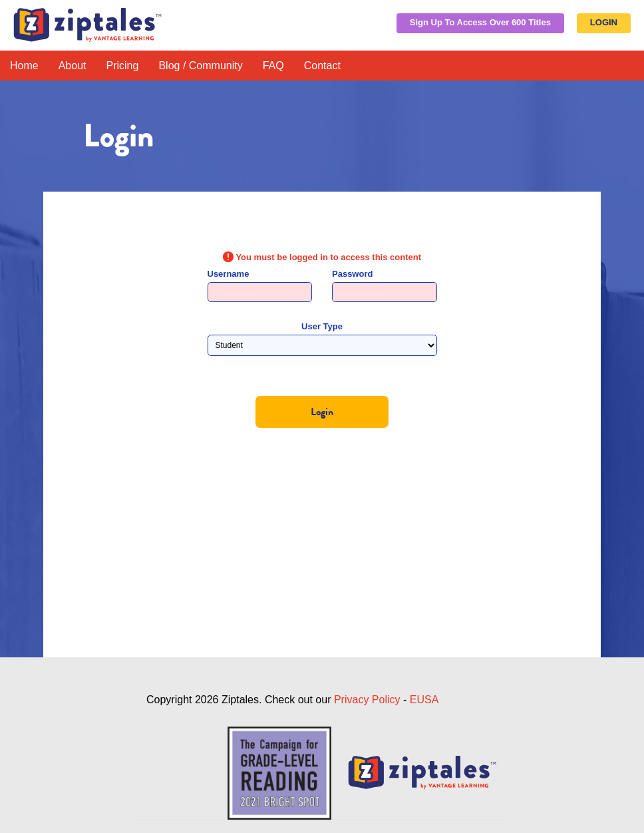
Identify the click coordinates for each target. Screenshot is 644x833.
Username (229, 274)
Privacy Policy (367, 700)
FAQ (273, 66)
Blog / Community (200, 66)
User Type (322, 326)
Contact (322, 66)
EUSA (424, 700)
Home (24, 66)
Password (352, 274)
